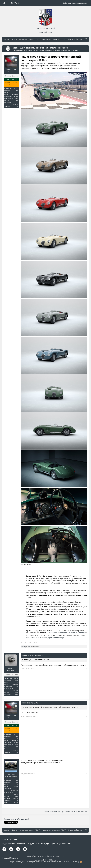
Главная (74, 862)
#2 (86, 669)
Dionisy (24, 647)
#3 (86, 716)
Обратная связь (57, 862)
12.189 (16, 678)
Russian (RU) (31, 862)
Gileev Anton (67, 50)
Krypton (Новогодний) (18, 862)
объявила (39, 63)
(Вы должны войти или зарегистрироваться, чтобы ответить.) (66, 812)
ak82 (29, 647)
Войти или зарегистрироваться (75, 3)
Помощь (67, 862)
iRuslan (11, 668)
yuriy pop (11, 774)
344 (17, 780)
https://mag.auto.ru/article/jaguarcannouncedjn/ (45, 638)
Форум (14, 3)
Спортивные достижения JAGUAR (35, 50)
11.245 (16, 88)
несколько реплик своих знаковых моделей (67, 633)
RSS (81, 862)
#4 (86, 774)
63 (17, 785)
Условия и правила (43, 862)
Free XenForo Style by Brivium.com (45, 860)
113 (17, 92)
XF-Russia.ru (14, 858)
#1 (86, 643)
